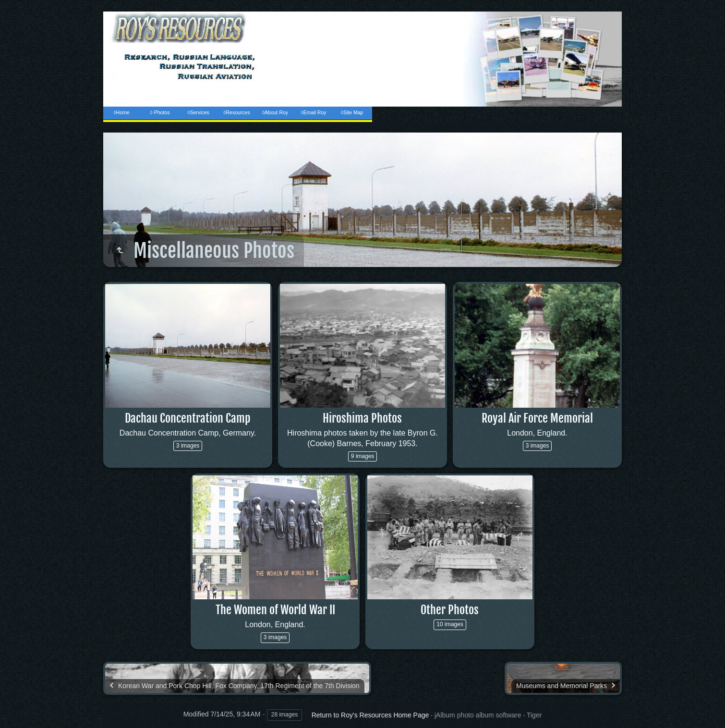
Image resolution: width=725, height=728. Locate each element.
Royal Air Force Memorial (537, 418)
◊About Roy (275, 112)
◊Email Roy (313, 112)
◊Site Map (352, 112)
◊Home (121, 112)
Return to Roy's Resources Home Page (370, 715)
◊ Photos (160, 112)
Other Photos (450, 610)
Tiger (534, 715)
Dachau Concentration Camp (188, 418)
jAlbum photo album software (478, 715)
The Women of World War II (275, 610)
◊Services (198, 112)
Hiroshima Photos (362, 418)
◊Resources (236, 112)
